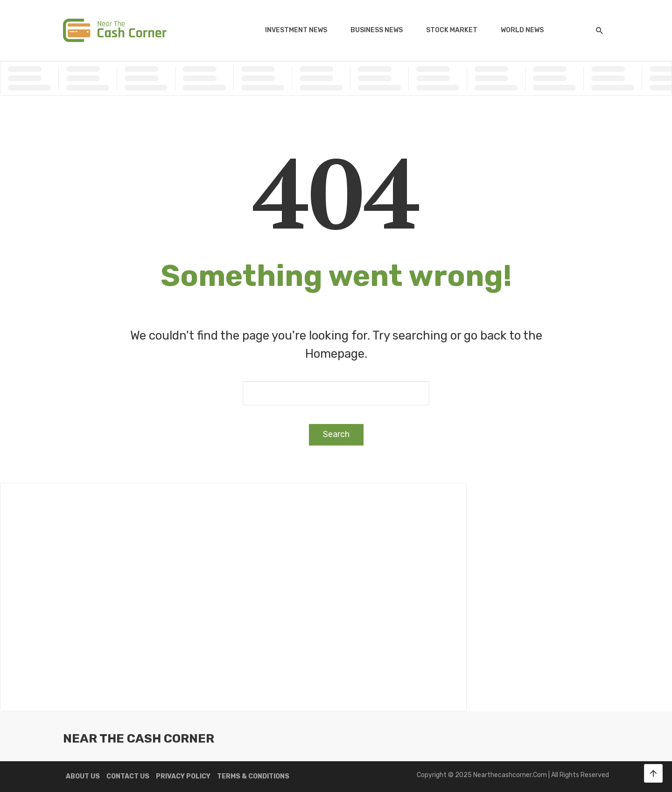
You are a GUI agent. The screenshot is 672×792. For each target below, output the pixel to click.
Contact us (128, 776)
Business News (377, 30)
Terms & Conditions (253, 776)
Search (336, 434)
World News (522, 30)
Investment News (296, 30)
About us (83, 776)
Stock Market (452, 30)
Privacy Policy (183, 776)
